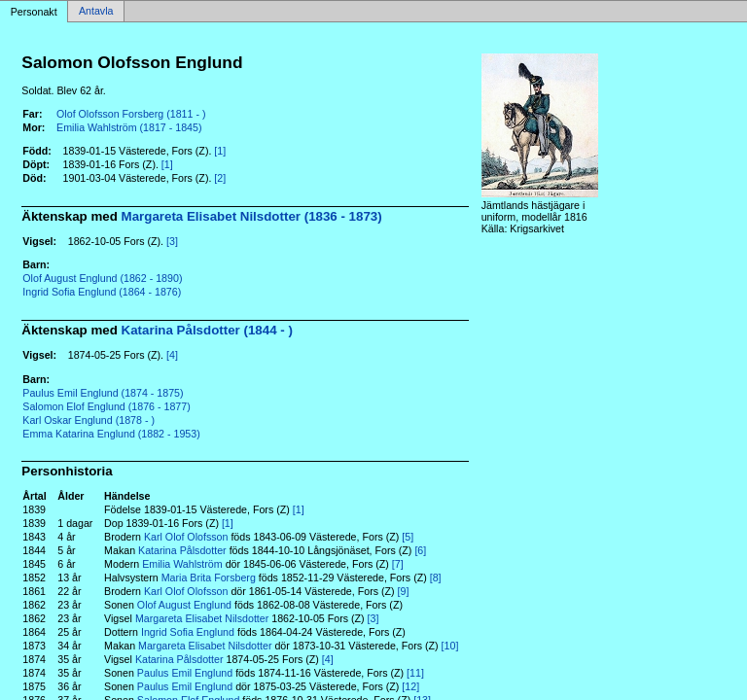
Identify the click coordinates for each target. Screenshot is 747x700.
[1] (220, 151)
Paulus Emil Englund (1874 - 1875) (103, 393)
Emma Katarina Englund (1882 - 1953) (111, 434)
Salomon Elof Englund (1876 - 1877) (106, 406)
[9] (404, 591)
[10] (450, 646)
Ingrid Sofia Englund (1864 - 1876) (102, 292)
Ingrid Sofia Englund (188, 632)
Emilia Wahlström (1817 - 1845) (129, 127)
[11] (415, 673)
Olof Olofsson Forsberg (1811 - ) (131, 114)
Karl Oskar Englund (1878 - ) (89, 420)
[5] (408, 537)
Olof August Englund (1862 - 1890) (102, 278)
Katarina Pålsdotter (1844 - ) (207, 330)
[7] (398, 564)
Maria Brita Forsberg (209, 577)
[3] (172, 241)
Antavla (96, 12)
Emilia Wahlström (182, 564)
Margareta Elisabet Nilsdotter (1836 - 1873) (252, 216)
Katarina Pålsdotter (182, 550)
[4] (172, 355)
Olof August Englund (184, 605)
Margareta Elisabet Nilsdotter (202, 618)
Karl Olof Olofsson (186, 537)
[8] (436, 577)
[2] (220, 178)
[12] (410, 686)
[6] (420, 550)
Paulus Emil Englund (185, 673)
